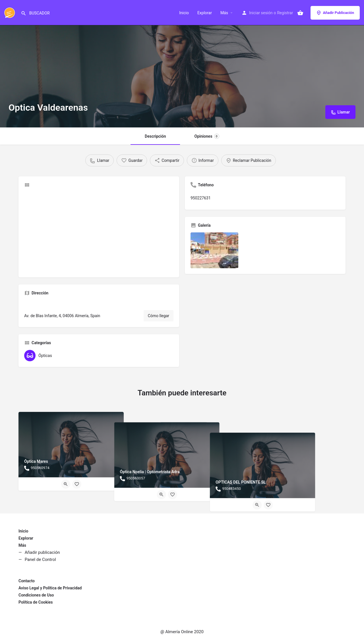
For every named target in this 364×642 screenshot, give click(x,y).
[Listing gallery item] (214, 250)
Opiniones (207, 136)
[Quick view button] (66, 484)
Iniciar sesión (261, 13)
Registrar (285, 13)
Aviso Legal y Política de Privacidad (50, 588)
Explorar (205, 13)
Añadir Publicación (335, 13)
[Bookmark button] (77, 484)
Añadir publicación (42, 552)
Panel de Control (40, 560)
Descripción (155, 136)
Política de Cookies (36, 602)
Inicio (184, 13)
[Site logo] (10, 12)
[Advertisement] (99, 232)
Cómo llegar (159, 316)
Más (224, 13)
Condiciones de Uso (36, 595)
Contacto (27, 581)
